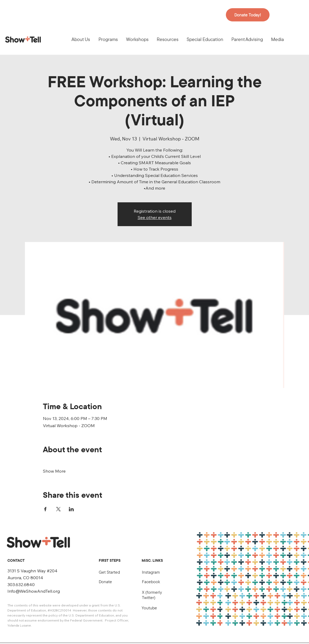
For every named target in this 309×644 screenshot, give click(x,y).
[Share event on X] (58, 509)
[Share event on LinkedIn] (71, 509)
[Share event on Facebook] (45, 509)
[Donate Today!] (248, 15)
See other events (155, 217)
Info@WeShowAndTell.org (34, 591)
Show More (54, 471)
